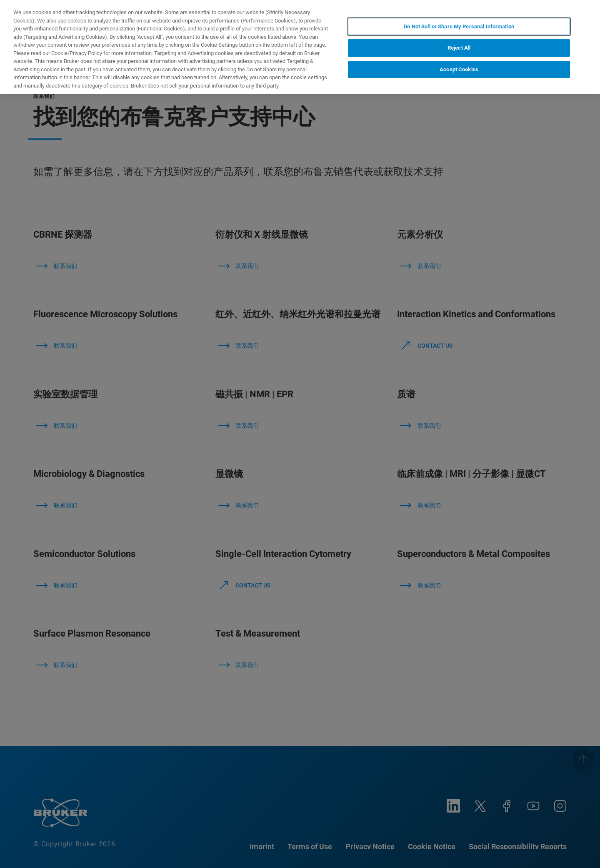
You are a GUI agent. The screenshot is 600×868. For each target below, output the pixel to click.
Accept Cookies (459, 69)
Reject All (459, 48)
